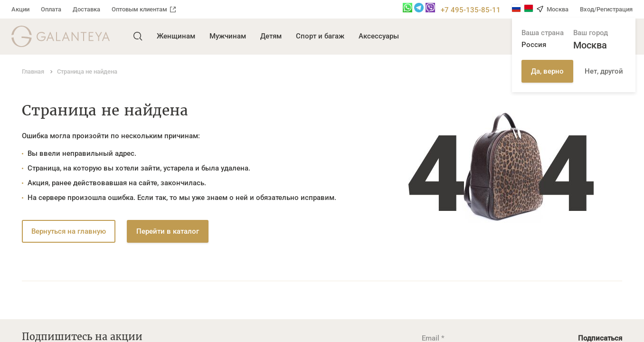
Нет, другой (604, 71)
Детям (271, 36)
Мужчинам (228, 36)
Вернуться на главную (69, 231)
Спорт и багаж (320, 36)
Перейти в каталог (168, 231)
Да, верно (547, 71)
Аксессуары (379, 36)
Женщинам (176, 36)
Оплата (51, 9)
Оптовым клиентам (144, 9)
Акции (20, 9)
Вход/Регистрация (606, 9)
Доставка (86, 9)
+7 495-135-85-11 (471, 10)
